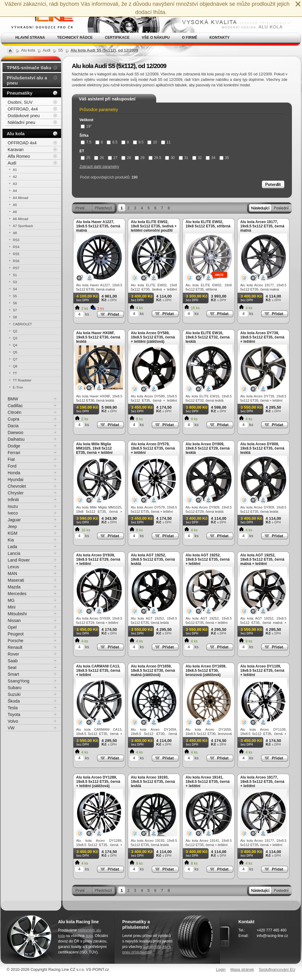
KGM (13, 533)
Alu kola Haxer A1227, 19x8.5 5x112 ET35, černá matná (98, 226)
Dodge (14, 446)
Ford (12, 466)
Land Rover (19, 560)
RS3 (16, 240)
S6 (15, 303)
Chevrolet (17, 486)
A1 (15, 170)
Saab (13, 661)
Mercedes (17, 594)
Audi (12, 163)
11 (166, 142)
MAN (12, 573)
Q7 (15, 359)
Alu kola (16, 134)
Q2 (15, 331)
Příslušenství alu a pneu (27, 80)
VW (11, 728)
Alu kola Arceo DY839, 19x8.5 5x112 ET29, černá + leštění (98, 559)
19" (86, 126)
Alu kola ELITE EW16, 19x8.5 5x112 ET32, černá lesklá (208, 337)
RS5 (16, 254)
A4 (15, 191)
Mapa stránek (242, 969)
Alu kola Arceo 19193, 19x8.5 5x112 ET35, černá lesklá (153, 782)
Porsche (15, 641)
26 (99, 158)
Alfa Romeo (19, 156)
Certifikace (117, 38)
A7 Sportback (23, 226)
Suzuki (14, 694)
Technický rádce (75, 38)
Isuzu (13, 506)
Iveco (13, 513)
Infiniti (13, 500)
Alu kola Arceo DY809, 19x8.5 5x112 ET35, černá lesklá (262, 448)
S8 (15, 317)
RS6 (16, 261)
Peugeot (16, 634)
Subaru (15, 688)
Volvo (13, 721)
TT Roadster (22, 380)
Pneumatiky (20, 93)
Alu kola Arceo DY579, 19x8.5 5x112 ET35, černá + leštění (153, 448)
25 (85, 158)
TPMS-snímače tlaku (29, 68)
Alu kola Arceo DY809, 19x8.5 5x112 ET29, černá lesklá (208, 448)
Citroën (15, 412)
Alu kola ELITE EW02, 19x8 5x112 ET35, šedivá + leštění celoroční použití (154, 226)
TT (15, 373)
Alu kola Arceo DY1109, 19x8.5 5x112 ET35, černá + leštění (262, 671)
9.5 (138, 142)
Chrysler (16, 493)
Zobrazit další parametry (99, 167)
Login (221, 969)
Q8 (15, 366)
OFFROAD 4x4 (22, 143)
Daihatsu (16, 439)
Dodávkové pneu (24, 116)
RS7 (16, 268)
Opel (12, 627)
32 (197, 158)
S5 (15, 296)
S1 (15, 275)
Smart (13, 674)
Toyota (14, 714)
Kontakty (219, 38)
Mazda (14, 587)
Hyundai (15, 479)
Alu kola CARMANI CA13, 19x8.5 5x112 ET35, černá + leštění (98, 671)
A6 (15, 212)
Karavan (16, 150)
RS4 (16, 247)
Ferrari (14, 453)
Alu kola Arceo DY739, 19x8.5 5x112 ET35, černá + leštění (262, 337)
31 (184, 158)
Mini (12, 607)
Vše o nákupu (156, 38)
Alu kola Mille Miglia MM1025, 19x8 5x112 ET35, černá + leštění (94, 448)
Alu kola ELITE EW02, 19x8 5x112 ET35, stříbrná (208, 224)
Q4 (15, 345)
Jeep (12, 526)
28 (126, 158)
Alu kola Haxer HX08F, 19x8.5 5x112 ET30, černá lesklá (98, 337)
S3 (15, 282)
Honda (14, 473)
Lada (12, 547)
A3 (15, 184)
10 (152, 142)
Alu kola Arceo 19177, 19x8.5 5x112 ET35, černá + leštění (262, 782)
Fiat (11, 459)
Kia (11, 540)
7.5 (86, 142)
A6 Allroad (20, 219)
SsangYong (18, 681)
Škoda (14, 701)
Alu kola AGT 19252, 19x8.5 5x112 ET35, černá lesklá (153, 559)
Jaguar (14, 520)
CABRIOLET (22, 324)
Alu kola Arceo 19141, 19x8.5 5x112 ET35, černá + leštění (208, 782)
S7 (15, 310)
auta (89, 936)
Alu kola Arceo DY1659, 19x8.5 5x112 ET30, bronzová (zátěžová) (206, 671)
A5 (15, 205)
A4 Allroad (20, 198)
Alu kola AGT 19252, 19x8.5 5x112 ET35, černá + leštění (208, 559)
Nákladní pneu (21, 122)
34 (210, 158)
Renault (15, 647)
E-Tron (18, 387)
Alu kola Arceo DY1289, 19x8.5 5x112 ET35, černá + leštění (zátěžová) (98, 782)
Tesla (13, 708)
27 (113, 158)
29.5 (155, 158)
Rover (13, 654)
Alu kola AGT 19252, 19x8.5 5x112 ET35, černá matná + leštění (262, 559)
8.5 (112, 142)
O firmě (190, 38)
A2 (15, 177)
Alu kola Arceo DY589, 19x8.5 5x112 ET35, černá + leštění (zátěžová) (153, 337)
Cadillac (15, 406)
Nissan (14, 620)
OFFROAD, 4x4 (23, 109)
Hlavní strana (30, 38)
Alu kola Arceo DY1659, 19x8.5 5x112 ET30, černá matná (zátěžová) (153, 671)
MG (11, 600)
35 (224, 158)
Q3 (15, 338)
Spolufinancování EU (277, 969)
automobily (152, 947)
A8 (15, 233)
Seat (12, 667)
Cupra (13, 419)
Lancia (14, 553)
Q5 (15, 352)
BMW (13, 399)
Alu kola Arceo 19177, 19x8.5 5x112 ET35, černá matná (262, 226)
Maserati (16, 580)
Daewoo (15, 432)
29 (140, 158)
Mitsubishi (17, 614)
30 (170, 158)
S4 (15, 289)
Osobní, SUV (20, 102)
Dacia (13, 426)
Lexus (13, 567)
